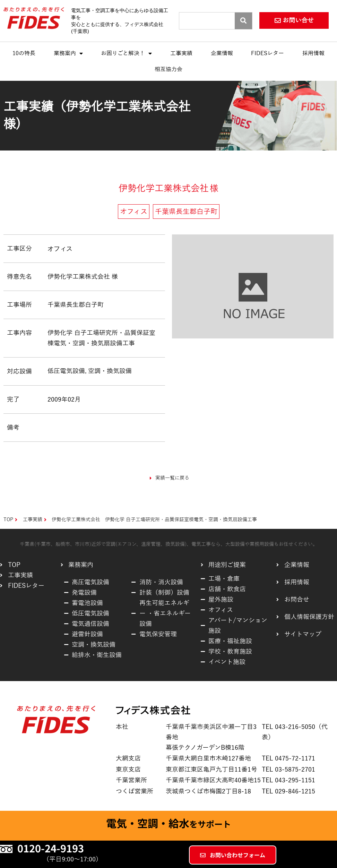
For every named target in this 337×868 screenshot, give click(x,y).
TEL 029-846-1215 (288, 791)
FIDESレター (267, 53)
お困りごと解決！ (126, 53)
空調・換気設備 (110, 371)
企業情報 (222, 53)
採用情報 (313, 53)
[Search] (243, 21)
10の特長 (24, 53)
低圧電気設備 (66, 371)
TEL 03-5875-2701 (288, 770)
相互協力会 (168, 69)
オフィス (60, 248)
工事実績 (181, 53)
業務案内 (68, 53)
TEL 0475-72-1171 (288, 758)
